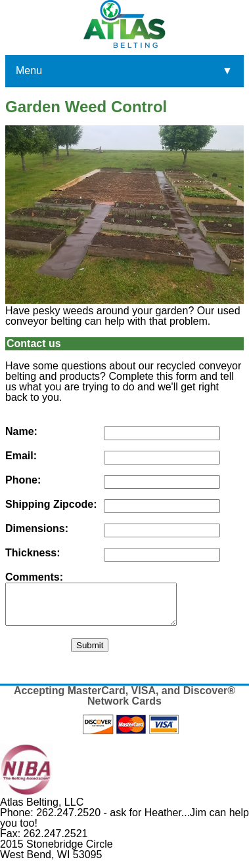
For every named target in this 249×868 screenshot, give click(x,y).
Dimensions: (37, 529)
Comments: (34, 577)
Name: (21, 432)
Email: (21, 456)
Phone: (23, 480)
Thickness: (33, 553)
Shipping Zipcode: (51, 505)
